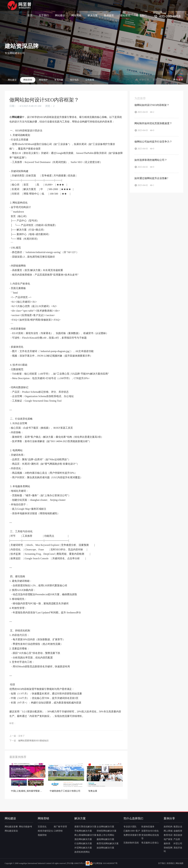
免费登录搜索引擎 (132, 835)
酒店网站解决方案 (83, 839)
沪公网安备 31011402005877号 (104, 863)
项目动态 (74, 80)
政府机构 (168, 827)
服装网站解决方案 (105, 839)
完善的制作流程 (131, 843)
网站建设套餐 (11, 827)
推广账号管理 (60, 827)
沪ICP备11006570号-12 (76, 863)
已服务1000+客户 (132, 831)
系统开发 (178, 848)
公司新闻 (90, 80)
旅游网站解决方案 (105, 848)
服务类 (167, 844)
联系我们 (141, 15)
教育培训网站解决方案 (108, 844)
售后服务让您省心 (150, 843)
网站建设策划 (11, 831)
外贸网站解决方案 (83, 848)
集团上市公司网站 (105, 835)
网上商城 (168, 831)
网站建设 (60, 15)
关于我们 (44, 15)
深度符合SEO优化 (150, 831)
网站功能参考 (26, 827)
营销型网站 (168, 849)
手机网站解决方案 (83, 831)
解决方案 (93, 15)
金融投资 (178, 831)
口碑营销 (58, 831)
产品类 (177, 839)
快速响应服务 (148, 827)
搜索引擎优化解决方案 (85, 827)
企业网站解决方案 (105, 827)
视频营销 (42, 835)
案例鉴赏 (109, 15)
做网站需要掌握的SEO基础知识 (33, 741)
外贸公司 (178, 844)
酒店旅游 (178, 835)
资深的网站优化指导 (150, 837)
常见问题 (59, 80)
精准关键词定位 (45, 831)
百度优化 (42, 827)
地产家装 (168, 839)
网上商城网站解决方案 (85, 835)
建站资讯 (125, 15)
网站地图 (180, 863)
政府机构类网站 (82, 852)
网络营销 (76, 15)
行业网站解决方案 (83, 844)
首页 (30, 15)
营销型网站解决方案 (107, 831)
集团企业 (178, 827)
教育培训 (168, 835)
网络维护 (43, 80)
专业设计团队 (130, 827)
